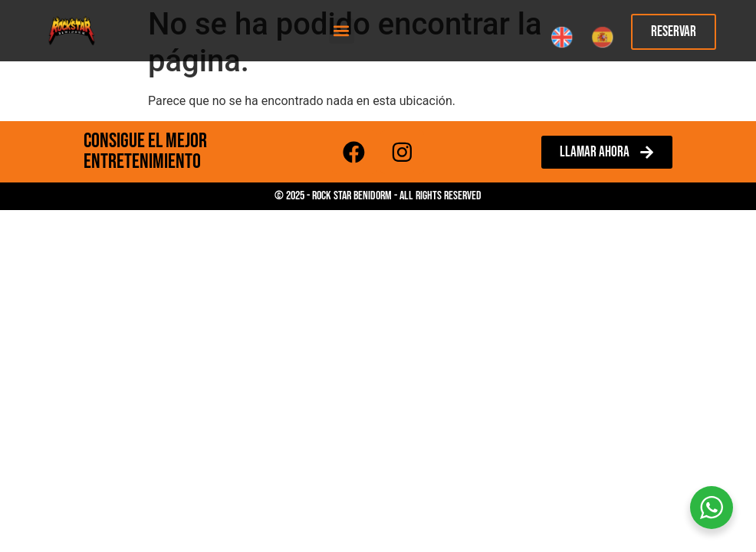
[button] (342, 31)
